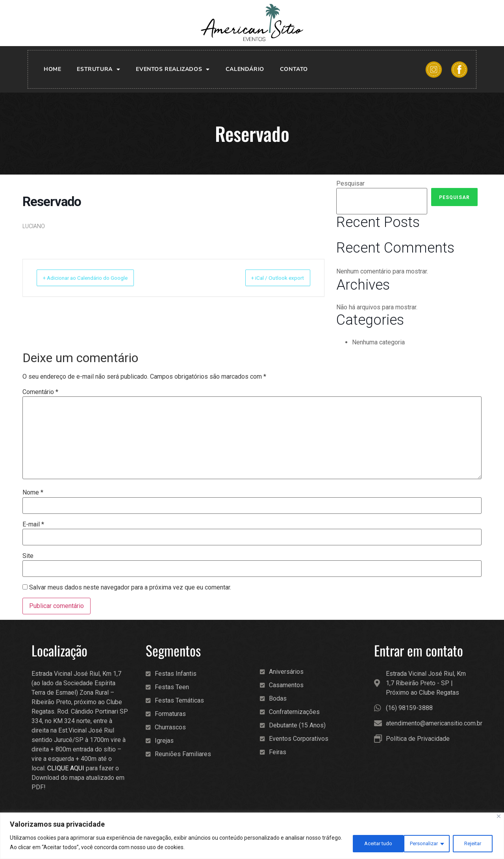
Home (52, 69)
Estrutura (98, 69)
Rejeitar (416, 843)
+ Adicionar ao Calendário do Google (96, 278)
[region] (252, 836)
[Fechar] (499, 817)
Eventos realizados (173, 69)
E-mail (33, 524)
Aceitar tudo (467, 843)
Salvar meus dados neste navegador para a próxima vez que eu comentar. (130, 588)
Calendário (245, 69)
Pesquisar (350, 184)
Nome (33, 493)
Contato (294, 69)
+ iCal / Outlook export (270, 278)
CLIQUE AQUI (66, 768)
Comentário (40, 392)
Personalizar (365, 843)
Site (28, 556)
